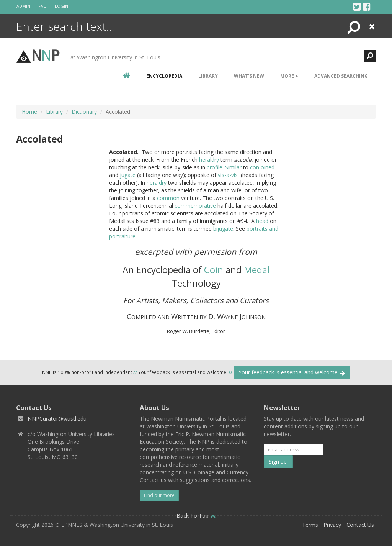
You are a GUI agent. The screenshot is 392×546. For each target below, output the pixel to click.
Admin (23, 6)
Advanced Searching (341, 76)
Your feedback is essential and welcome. (292, 372)
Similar (233, 167)
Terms (310, 525)
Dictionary (84, 112)
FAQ (42, 6)
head (262, 221)
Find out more (159, 495)
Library (208, 76)
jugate (128, 175)
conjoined (262, 167)
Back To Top (196, 516)
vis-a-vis (228, 175)
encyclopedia (164, 76)
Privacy (332, 525)
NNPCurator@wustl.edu (57, 419)
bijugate (223, 229)
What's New (249, 76)
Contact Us (360, 525)
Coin (214, 270)
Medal (257, 270)
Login (61, 6)
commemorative (195, 206)
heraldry (209, 160)
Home (29, 112)
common (168, 198)
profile (215, 167)
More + (289, 76)
